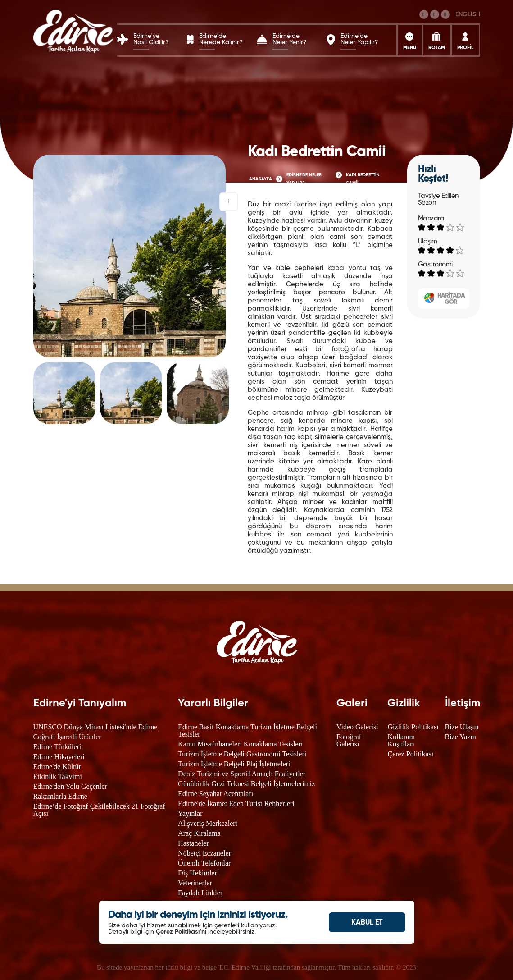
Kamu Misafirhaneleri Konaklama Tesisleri (240, 744)
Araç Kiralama (199, 833)
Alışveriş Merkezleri (208, 823)
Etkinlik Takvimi (58, 776)
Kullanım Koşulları (401, 740)
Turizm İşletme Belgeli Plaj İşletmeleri (234, 764)
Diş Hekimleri (198, 873)
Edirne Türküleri (57, 747)
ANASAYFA (261, 179)
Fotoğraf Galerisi (349, 740)
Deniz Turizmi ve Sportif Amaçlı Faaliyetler (242, 774)
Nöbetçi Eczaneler (204, 853)
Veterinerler (195, 883)
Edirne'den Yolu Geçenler (70, 786)
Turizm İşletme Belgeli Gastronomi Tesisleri (242, 754)
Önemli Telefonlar (204, 863)
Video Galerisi (357, 727)
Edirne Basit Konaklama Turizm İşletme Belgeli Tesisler (247, 730)
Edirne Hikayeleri (59, 757)
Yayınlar (190, 813)
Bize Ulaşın (462, 727)
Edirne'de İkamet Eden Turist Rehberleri (236, 804)
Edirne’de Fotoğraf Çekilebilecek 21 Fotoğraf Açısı (99, 810)
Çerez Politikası (410, 754)
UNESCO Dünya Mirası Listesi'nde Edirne (95, 727)
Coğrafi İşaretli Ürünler (67, 737)
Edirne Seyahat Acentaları (216, 794)
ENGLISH (468, 14)
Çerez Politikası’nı (181, 932)
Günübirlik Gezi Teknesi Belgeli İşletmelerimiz (246, 784)
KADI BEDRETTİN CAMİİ (363, 179)
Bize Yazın (461, 737)
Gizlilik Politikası (413, 727)
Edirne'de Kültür (57, 767)
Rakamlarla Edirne (60, 796)
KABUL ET (367, 923)
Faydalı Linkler (200, 893)
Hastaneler (193, 843)
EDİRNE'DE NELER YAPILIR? (304, 179)
